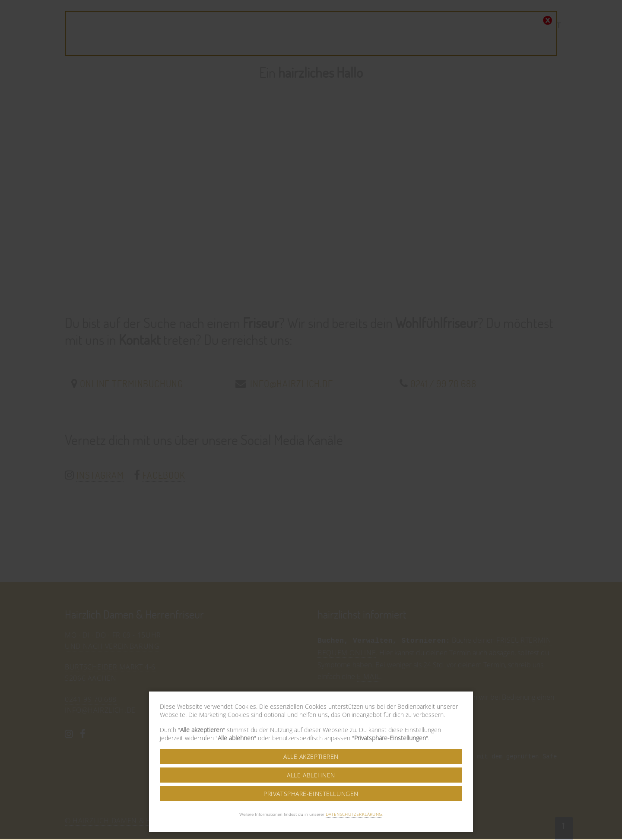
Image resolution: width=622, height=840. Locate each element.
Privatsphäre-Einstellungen (311, 745)
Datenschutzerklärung (354, 766)
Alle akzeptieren (311, 708)
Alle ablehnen (311, 727)
